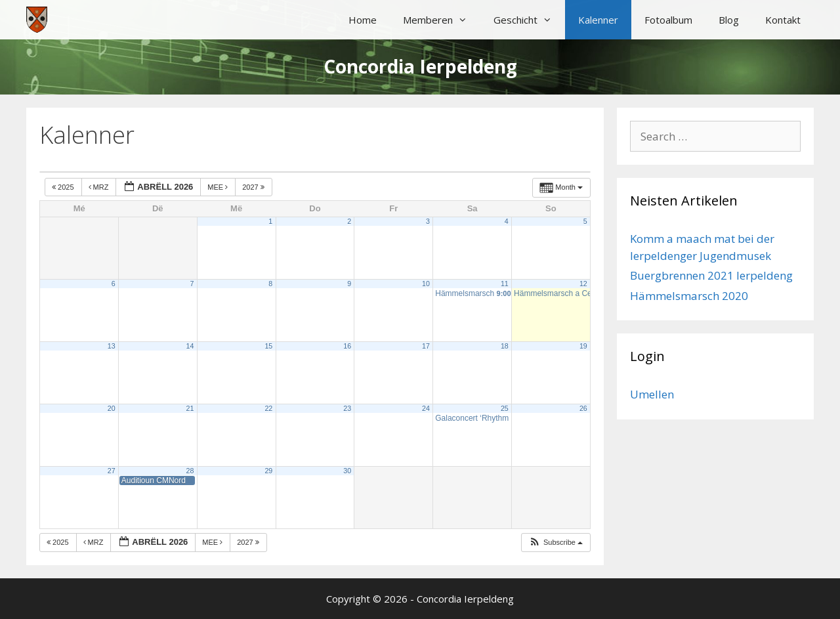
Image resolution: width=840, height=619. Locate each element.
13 (112, 346)
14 (190, 346)
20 (112, 408)
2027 (254, 187)
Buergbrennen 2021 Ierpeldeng (711, 275)
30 (347, 471)
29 (268, 471)
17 (426, 346)
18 (505, 346)
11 (505, 284)
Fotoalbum (668, 20)
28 (190, 471)
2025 (64, 187)
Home (363, 20)
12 (583, 284)
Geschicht (529, 20)
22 (268, 408)
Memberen (442, 20)
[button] (556, 543)
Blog (729, 20)
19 (583, 346)
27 (112, 471)
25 (505, 408)
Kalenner (598, 20)
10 (426, 284)
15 (268, 346)
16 (347, 346)
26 (583, 408)
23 (347, 408)
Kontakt (783, 20)
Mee (219, 187)
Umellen (652, 394)
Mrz (100, 187)
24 (426, 408)
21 (190, 408)
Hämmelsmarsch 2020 (689, 296)
